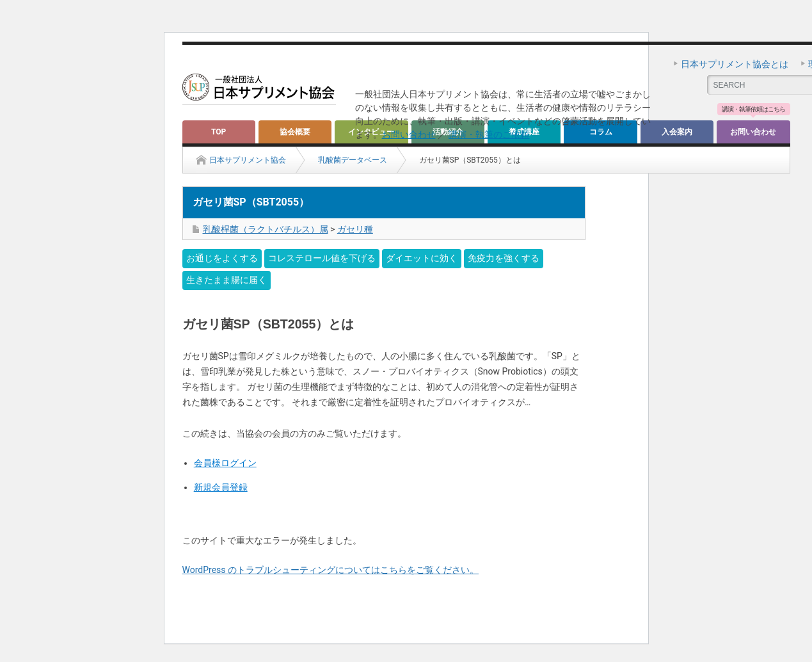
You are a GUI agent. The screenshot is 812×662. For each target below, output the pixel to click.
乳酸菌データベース (353, 160)
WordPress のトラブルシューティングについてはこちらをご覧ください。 (331, 570)
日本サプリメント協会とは (735, 64)
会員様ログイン (225, 463)
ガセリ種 (355, 229)
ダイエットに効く (422, 258)
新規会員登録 (221, 487)
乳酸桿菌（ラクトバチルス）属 (266, 229)
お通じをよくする (222, 258)
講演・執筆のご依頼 (489, 134)
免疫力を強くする (504, 258)
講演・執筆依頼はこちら (753, 109)
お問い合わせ (409, 134)
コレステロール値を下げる (322, 258)
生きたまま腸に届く (227, 280)
